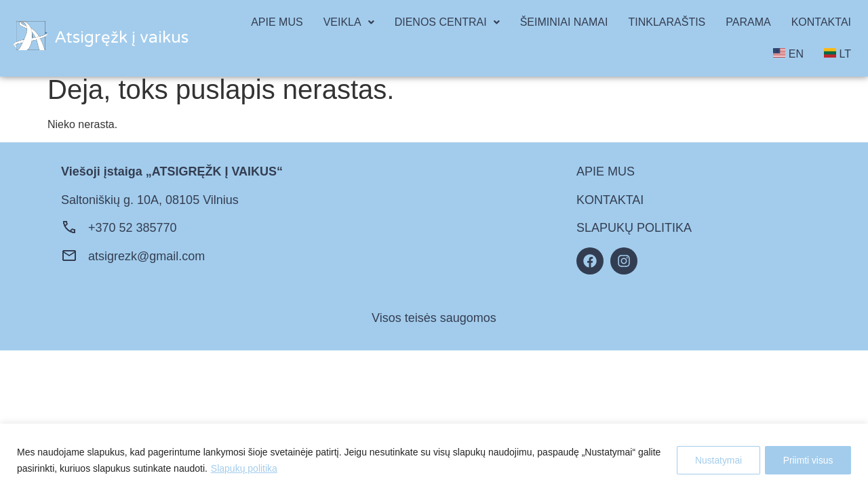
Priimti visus (807, 460)
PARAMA (748, 22)
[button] (349, 22)
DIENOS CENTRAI (447, 22)
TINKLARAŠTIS (667, 22)
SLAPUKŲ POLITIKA (634, 228)
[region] (434, 456)
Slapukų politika (244, 468)
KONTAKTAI (821, 22)
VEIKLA (349, 22)
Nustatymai (714, 460)
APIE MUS (277, 22)
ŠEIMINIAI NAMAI (564, 22)
